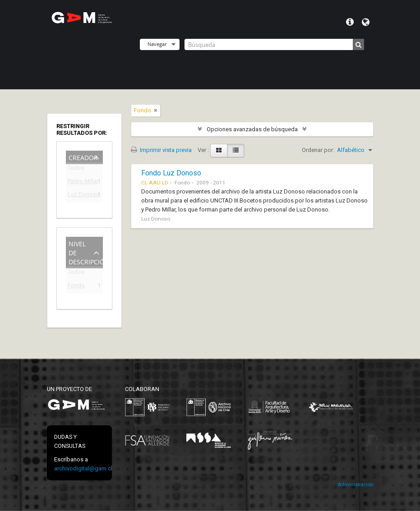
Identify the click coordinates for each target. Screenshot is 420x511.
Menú (350, 22)
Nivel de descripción (86, 252)
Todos (76, 169)
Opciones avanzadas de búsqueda (252, 129)
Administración (355, 485)
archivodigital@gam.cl (83, 468)
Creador (83, 157)
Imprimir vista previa (161, 150)
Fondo (76, 287)
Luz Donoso (78, 196)
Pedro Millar (78, 182)
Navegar (157, 44)
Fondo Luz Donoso (171, 173)
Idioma (366, 22)
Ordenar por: (318, 150)
